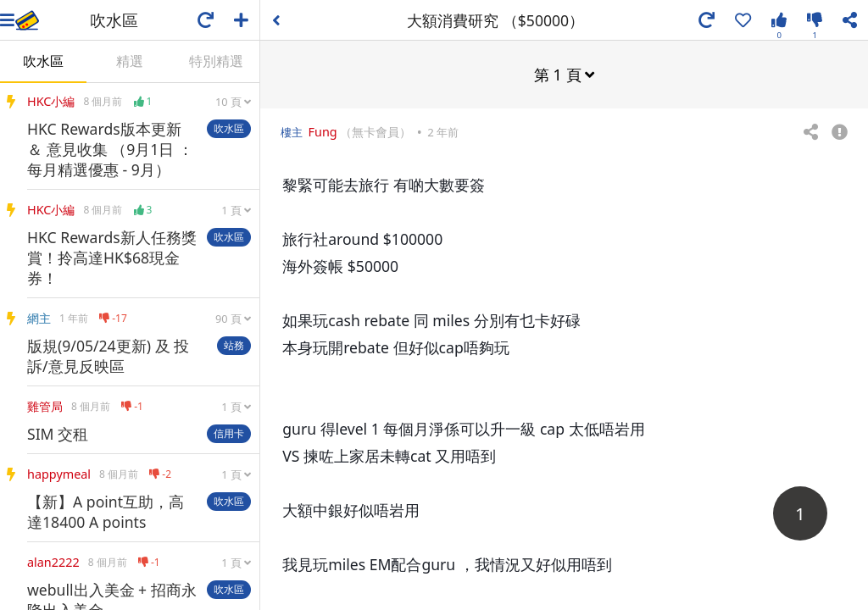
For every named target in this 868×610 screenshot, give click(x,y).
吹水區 (43, 61)
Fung (323, 131)
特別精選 (216, 61)
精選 (130, 61)
